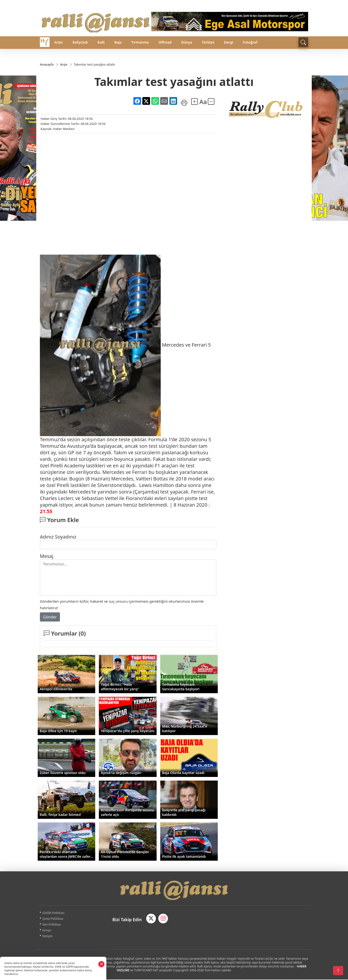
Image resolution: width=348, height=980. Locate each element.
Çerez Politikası (55, 919)
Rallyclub (80, 42)
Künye (49, 931)
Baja (118, 42)
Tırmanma (140, 42)
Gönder (50, 617)
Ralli (101, 42)
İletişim (49, 937)
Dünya (187, 42)
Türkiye (208, 42)
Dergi (229, 42)
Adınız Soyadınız (58, 537)
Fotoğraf (250, 42)
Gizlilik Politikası (55, 913)
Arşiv (59, 42)
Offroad (165, 42)
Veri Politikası (54, 925)
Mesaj (47, 557)
